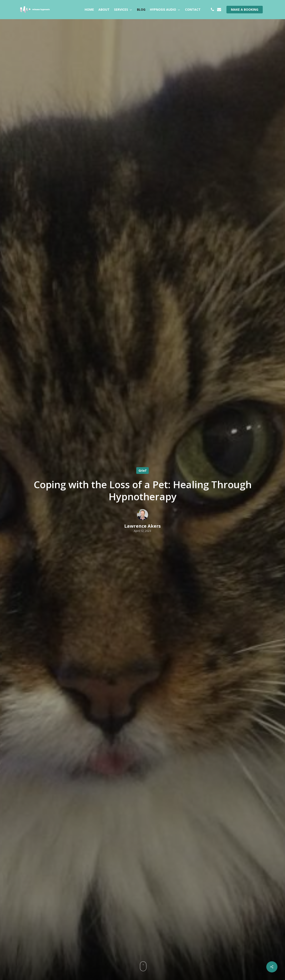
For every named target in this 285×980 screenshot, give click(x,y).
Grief (142, 470)
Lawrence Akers (142, 526)
